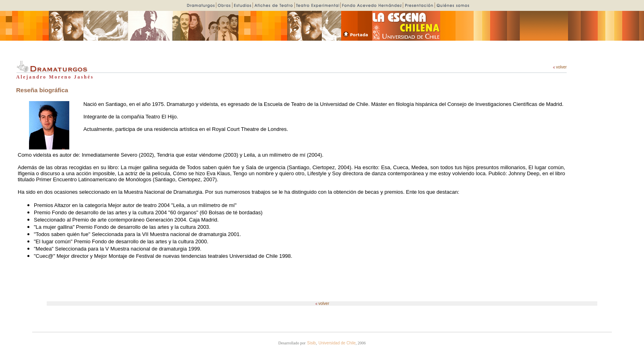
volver (560, 67)
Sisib (312, 343)
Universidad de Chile (337, 343)
